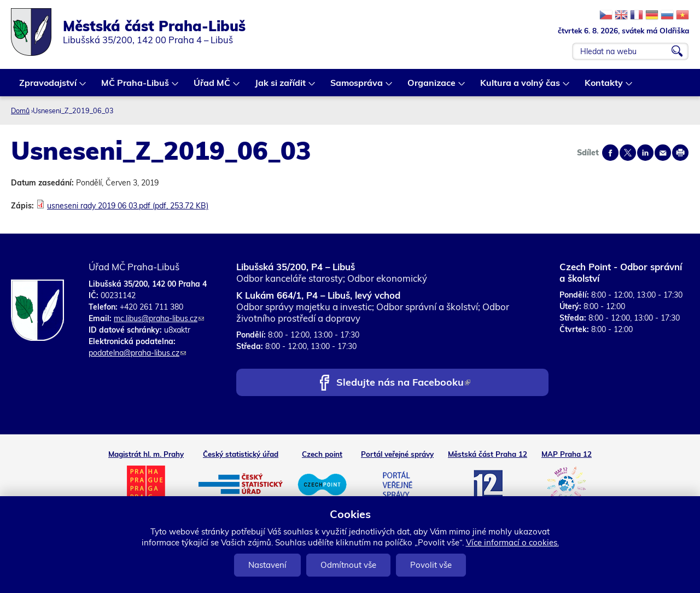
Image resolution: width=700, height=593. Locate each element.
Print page (680, 153)
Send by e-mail (663, 153)
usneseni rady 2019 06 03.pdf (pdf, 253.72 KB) (128, 206)
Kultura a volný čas (521, 87)
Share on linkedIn (645, 153)
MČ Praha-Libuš (136, 87)
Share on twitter (628, 153)
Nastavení (267, 565)
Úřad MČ (212, 87)
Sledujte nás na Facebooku (403, 383)
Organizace (432, 87)
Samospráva (357, 87)
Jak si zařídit (281, 87)
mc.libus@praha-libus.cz (159, 318)
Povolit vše (431, 565)
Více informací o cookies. (512, 542)
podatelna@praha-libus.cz (137, 353)
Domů (20, 111)
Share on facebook (610, 153)
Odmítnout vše (348, 565)
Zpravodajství (48, 87)
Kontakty (604, 87)
